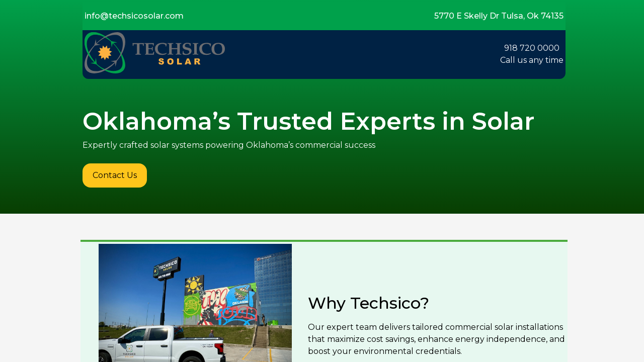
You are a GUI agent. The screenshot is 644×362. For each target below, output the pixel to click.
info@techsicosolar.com (134, 16)
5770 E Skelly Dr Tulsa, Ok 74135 (499, 16)
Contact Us (115, 175)
